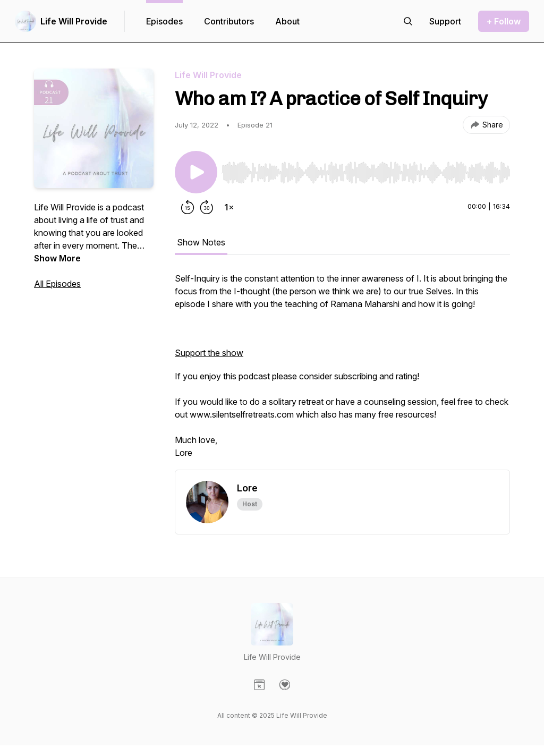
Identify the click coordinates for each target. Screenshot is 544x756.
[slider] (366, 173)
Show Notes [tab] (201, 242)
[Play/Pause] (196, 172)
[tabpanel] (342, 371)
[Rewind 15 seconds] (188, 207)
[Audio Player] (366, 169)
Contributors (229, 21)
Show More (57, 258)
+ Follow (504, 21)
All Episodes (57, 284)
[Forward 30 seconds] (207, 207)
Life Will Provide (74, 21)
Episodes (164, 21)
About (287, 21)
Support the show (209, 353)
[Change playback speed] (229, 207)
